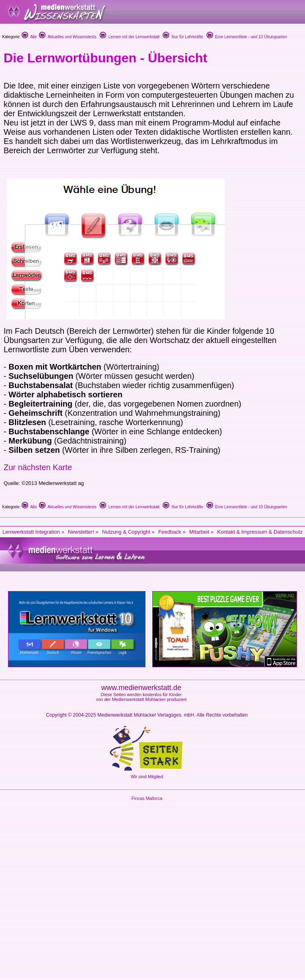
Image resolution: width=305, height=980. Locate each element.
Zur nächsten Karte (38, 467)
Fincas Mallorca (147, 798)
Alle (29, 37)
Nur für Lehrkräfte (183, 37)
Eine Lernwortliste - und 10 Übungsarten (247, 37)
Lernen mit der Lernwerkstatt (130, 37)
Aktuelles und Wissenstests (68, 37)
